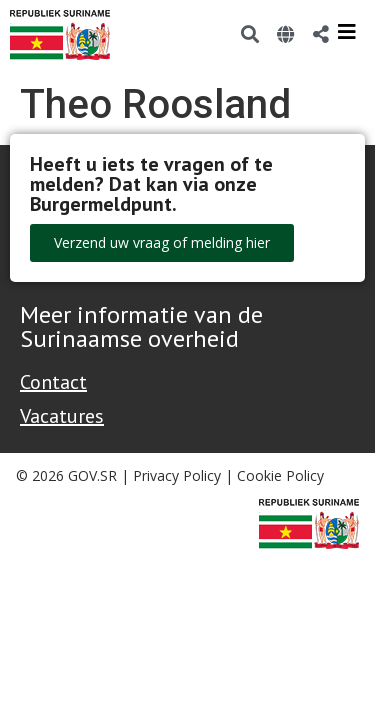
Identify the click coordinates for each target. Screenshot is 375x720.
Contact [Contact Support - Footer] (53, 382)
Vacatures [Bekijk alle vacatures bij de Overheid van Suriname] (62, 416)
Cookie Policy (280, 475)
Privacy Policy (177, 475)
